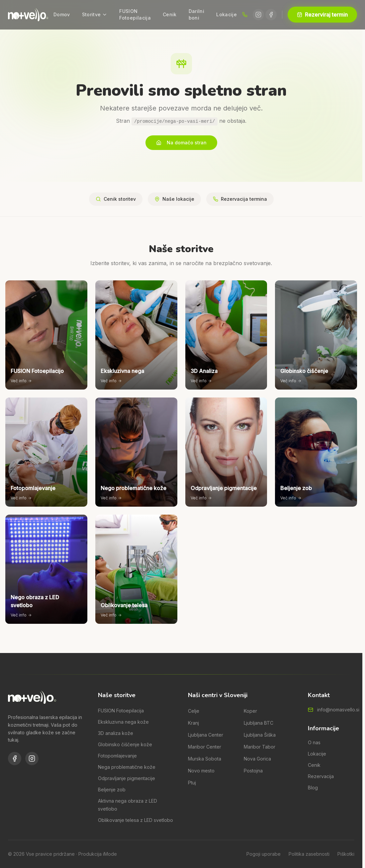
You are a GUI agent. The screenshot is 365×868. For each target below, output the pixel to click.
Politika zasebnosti (309, 854)
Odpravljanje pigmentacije (127, 778)
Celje (194, 711)
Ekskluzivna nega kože (123, 722)
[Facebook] (271, 15)
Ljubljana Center (206, 735)
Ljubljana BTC (259, 723)
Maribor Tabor (260, 747)
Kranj (193, 723)
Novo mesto (201, 771)
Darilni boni (196, 14)
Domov (62, 14)
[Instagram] (258, 15)
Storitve (95, 14)
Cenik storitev (116, 199)
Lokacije (227, 14)
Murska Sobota (205, 759)
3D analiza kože (116, 733)
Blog (313, 788)
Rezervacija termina (240, 199)
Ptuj (192, 783)
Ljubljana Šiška (260, 735)
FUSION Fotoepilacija (135, 14)
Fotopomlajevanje (117, 756)
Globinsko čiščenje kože (125, 744)
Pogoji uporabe (264, 854)
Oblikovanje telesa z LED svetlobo (136, 820)
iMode (110, 854)
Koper (250, 711)
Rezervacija (321, 776)
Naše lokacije (174, 199)
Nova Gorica (257, 759)
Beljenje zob (112, 790)
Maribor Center (205, 747)
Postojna (253, 771)
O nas (314, 742)
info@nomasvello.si (338, 710)
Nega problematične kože (127, 767)
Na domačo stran (181, 143)
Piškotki (346, 854)
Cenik (170, 14)
